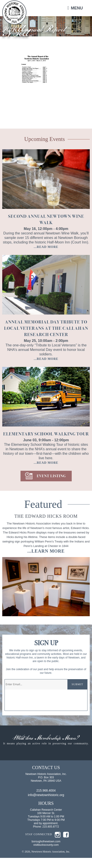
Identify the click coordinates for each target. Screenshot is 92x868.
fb (66, 845)
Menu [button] (77, 8)
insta (58, 845)
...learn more (46, 551)
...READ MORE (46, 247)
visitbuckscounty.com (46, 855)
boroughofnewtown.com (46, 852)
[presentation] (39, 702)
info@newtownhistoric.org (46, 805)
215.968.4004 (46, 801)
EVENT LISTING (51, 476)
